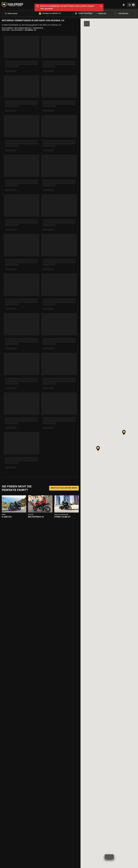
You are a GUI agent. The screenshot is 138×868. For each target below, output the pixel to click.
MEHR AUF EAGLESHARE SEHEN (64, 487)
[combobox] (20, 12)
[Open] (115, 12)
